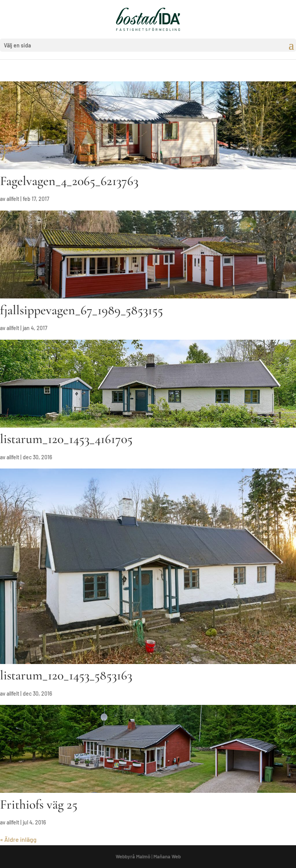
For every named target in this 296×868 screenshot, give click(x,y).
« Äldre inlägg (18, 839)
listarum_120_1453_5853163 (66, 675)
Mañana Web (167, 856)
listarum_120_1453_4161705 (66, 439)
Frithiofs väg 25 (39, 805)
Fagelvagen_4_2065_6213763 (69, 181)
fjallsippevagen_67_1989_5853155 (82, 310)
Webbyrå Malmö (133, 856)
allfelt (13, 199)
